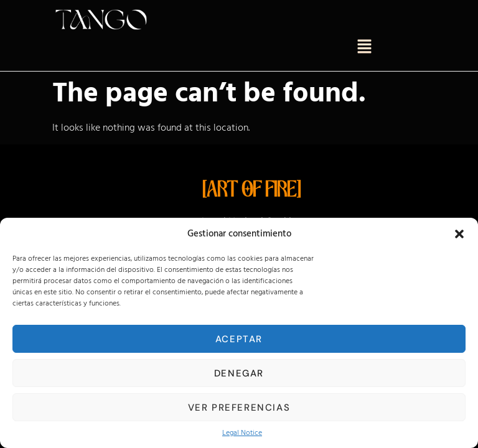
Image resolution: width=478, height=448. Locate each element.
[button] (459, 234)
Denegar (239, 373)
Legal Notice (242, 433)
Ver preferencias (239, 408)
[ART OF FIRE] (251, 191)
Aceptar (239, 339)
